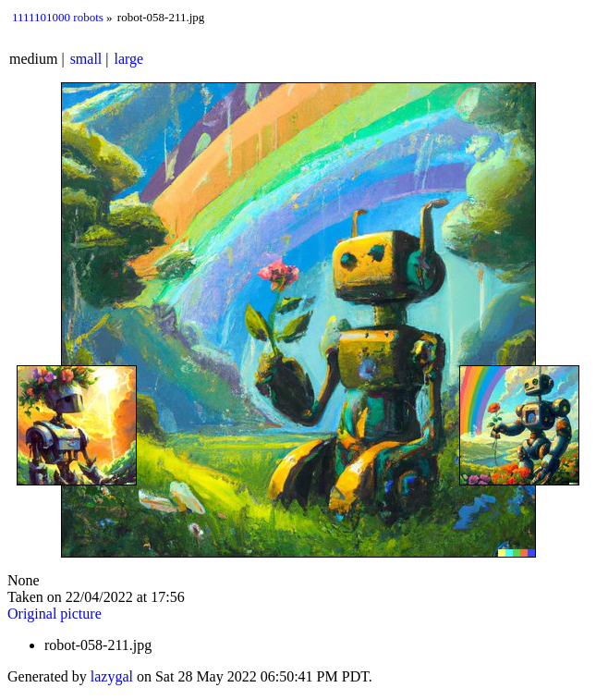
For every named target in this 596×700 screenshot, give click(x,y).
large (129, 59)
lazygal (112, 676)
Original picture (55, 614)
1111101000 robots (58, 17)
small (86, 59)
